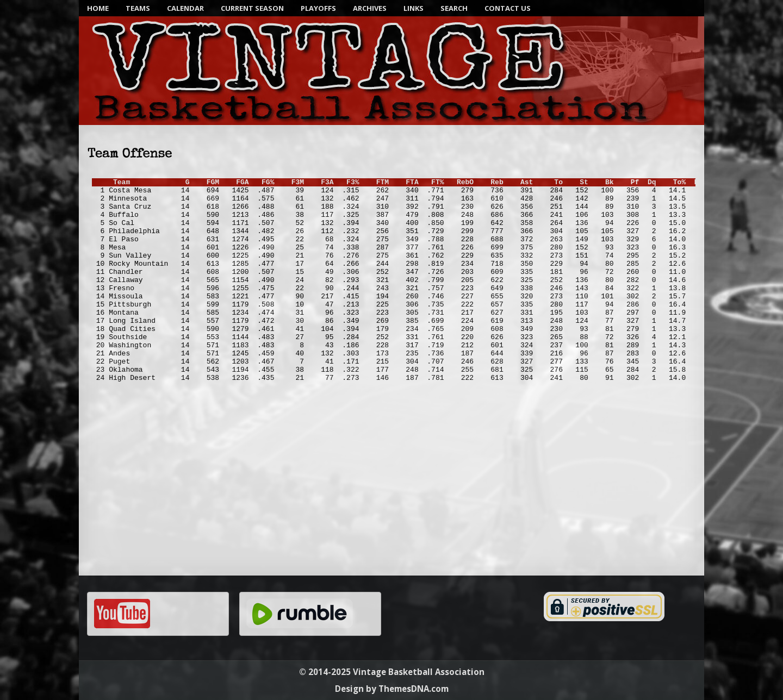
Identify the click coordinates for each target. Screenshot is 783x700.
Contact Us (508, 8)
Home (98, 8)
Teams (138, 8)
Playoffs (318, 8)
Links (414, 8)
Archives (370, 8)
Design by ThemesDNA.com (392, 689)
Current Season (252, 8)
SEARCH (454, 8)
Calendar (185, 8)
